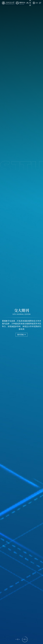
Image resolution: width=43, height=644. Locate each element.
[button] (16, 639)
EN (35, 3)
